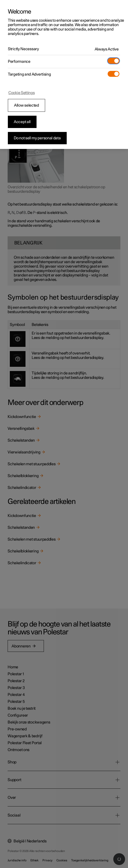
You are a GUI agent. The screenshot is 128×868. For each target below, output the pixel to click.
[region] (64, 74)
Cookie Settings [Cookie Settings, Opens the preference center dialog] (22, 93)
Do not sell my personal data (37, 138)
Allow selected (26, 105)
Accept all (22, 122)
